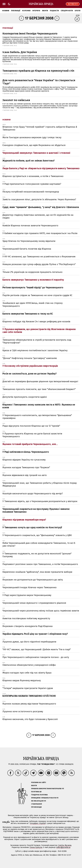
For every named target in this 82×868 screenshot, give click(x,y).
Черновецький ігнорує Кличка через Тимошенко (29, 587)
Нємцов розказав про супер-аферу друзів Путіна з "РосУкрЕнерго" (39, 264)
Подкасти (54, 11)
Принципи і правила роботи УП (45, 798)
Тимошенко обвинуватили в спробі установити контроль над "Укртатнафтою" (37, 341)
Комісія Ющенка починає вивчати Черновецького (30, 225)
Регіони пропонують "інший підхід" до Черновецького (33, 288)
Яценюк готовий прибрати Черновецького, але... (30, 444)
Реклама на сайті (39, 782)
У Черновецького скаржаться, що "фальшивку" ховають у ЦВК (37, 535)
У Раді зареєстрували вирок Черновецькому (27, 595)
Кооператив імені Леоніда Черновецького (30, 34)
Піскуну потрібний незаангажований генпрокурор (31, 192)
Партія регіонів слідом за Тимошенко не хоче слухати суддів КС (37, 295)
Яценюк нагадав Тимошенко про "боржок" (26, 467)
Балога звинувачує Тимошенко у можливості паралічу (33, 280)
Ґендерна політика (39, 795)
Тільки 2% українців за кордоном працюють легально (32, 272)
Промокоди (36, 807)
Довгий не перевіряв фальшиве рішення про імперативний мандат (40, 381)
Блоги (78, 11)
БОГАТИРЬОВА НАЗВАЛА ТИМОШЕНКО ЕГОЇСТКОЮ (29, 696)
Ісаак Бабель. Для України (20, 52)
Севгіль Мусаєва (65, 845)
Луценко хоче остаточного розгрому (23, 711)
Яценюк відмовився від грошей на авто (25, 475)
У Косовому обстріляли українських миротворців (30, 366)
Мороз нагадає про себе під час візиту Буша (27, 673)
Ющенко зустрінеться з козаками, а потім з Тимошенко (33, 176)
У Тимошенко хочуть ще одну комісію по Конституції (32, 527)
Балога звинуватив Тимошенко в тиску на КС (28, 314)
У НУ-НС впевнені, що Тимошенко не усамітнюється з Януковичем (39, 256)
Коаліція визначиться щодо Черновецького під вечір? (33, 493)
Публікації (16, 11)
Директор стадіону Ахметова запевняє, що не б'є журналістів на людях (38, 216)
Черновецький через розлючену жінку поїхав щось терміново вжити (41, 611)
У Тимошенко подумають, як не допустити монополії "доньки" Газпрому (37, 555)
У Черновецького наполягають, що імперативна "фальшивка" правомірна (37, 417)
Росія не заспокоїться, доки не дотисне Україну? (30, 374)
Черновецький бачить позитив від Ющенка (27, 249)
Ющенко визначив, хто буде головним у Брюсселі (30, 719)
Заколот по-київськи (16, 100)
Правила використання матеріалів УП (48, 789)
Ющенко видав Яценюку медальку (22, 680)
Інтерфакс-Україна (38, 823)
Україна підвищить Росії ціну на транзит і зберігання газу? (35, 634)
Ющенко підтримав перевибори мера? (24, 520)
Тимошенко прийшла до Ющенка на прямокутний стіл (38, 71)
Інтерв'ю (36, 11)
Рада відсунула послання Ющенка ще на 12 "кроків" (31, 426)
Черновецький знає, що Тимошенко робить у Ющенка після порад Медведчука (40, 484)
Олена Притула (36, 847)
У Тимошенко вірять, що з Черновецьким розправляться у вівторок (40, 501)
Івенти (45, 11)
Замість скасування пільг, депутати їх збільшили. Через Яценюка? (39, 199)
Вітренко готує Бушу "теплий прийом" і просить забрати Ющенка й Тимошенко (40, 128)
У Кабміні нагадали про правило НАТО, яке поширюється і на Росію (40, 233)
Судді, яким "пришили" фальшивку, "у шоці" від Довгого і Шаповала (41, 207)
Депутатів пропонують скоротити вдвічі (25, 397)
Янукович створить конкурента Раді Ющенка (28, 626)
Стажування (37, 804)
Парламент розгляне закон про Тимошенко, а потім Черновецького (40, 564)
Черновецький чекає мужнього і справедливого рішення (34, 603)
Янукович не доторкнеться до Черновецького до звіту (33, 580)
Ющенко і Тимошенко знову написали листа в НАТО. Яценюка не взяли (39, 406)
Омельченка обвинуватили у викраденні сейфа (29, 665)
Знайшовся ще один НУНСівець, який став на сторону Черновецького (33, 304)
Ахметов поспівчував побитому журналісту (26, 618)
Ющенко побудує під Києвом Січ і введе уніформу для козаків (36, 321)
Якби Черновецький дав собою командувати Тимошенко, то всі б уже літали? (39, 544)
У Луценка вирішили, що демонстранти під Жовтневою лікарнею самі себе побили (39, 331)
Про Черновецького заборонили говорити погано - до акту (36, 657)
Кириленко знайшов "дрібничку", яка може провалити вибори (37, 572)
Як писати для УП (39, 801)
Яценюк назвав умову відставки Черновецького (29, 704)
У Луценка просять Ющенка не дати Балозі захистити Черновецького (32, 435)
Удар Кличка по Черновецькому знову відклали (29, 241)
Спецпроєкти (67, 11)
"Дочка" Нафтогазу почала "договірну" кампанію (30, 358)
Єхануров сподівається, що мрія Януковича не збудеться (34, 145)
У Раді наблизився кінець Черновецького (26, 452)
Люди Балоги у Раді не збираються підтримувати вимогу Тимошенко (41, 168)
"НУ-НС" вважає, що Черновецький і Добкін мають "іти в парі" (37, 649)
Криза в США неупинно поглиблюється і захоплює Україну (35, 350)
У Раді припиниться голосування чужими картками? (32, 184)
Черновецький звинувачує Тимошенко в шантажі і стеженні (36, 153)
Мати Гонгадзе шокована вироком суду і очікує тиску (32, 137)
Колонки (26, 11)
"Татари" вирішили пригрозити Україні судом (28, 688)
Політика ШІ (36, 792)
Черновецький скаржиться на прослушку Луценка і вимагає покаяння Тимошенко (36, 510)
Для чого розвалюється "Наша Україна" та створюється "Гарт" (39, 82)
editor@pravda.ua (63, 847)
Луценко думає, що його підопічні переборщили (29, 642)
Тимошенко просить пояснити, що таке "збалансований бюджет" (39, 389)
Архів (78, 15)
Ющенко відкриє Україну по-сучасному (24, 460)
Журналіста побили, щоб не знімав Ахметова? (29, 161)
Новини (6, 11)
